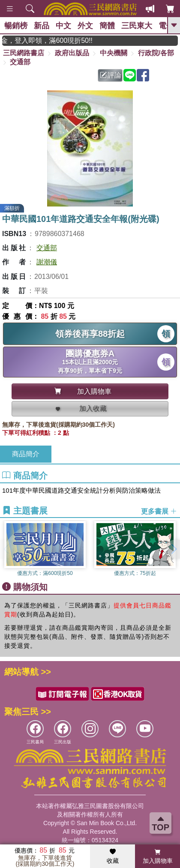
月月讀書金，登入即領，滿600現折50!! (55, 40)
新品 (42, 26)
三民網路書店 (24, 53)
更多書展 (159, 511)
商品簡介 (26, 454)
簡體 (107, 26)
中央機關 (114, 53)
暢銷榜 (16, 26)
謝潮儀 (47, 262)
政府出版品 (72, 53)
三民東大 (137, 26)
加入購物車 (158, 856)
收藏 (113, 856)
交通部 (20, 62)
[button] (174, 549)
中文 (63, 26)
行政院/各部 (156, 53)
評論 (111, 75)
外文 (85, 26)
